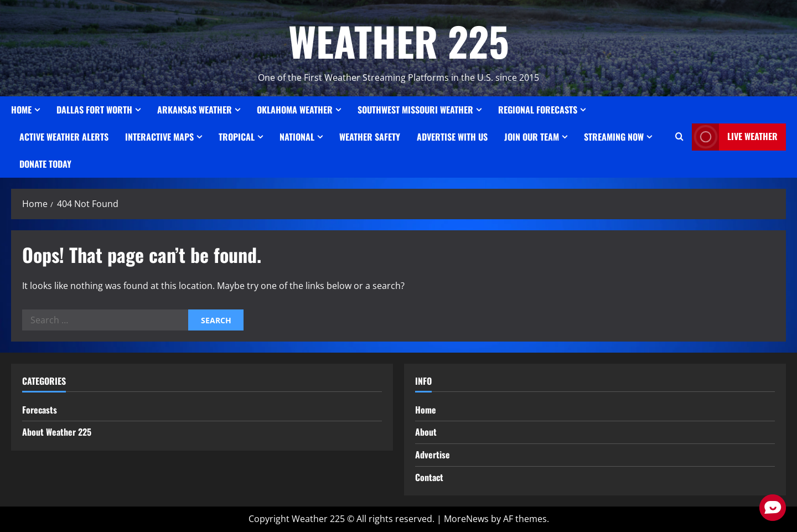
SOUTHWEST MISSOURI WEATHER (415, 110)
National (297, 137)
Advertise (433, 454)
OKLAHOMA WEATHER (295, 110)
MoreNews (466, 519)
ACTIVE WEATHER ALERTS (64, 137)
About (426, 432)
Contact (429, 477)
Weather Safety (370, 137)
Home (21, 110)
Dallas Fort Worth (94, 110)
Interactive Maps (159, 137)
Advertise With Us (452, 137)
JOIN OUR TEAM (532, 137)
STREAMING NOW (614, 137)
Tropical (237, 137)
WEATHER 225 (399, 41)
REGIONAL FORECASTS (538, 110)
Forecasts (40, 410)
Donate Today (45, 164)
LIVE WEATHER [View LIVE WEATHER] (735, 137)
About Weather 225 (57, 432)
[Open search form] (679, 137)
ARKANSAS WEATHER (195, 110)
